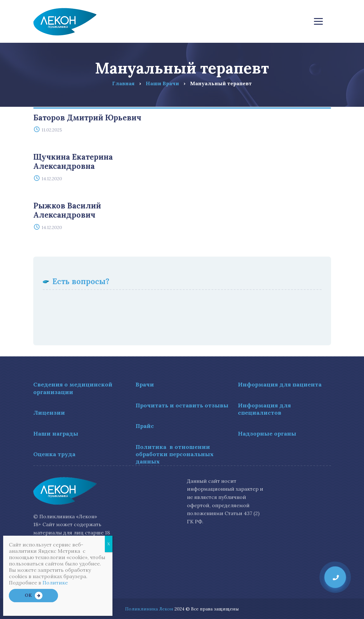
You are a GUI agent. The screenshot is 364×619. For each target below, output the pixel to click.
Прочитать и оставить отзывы (182, 405)
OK (28, 595)
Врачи (145, 384)
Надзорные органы (267, 434)
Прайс (145, 426)
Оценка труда (54, 454)
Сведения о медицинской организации (73, 388)
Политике (55, 583)
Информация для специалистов (264, 409)
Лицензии (49, 413)
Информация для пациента (280, 384)
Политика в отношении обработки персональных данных (175, 454)
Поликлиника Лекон (149, 609)
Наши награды (56, 434)
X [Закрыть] (109, 544)
